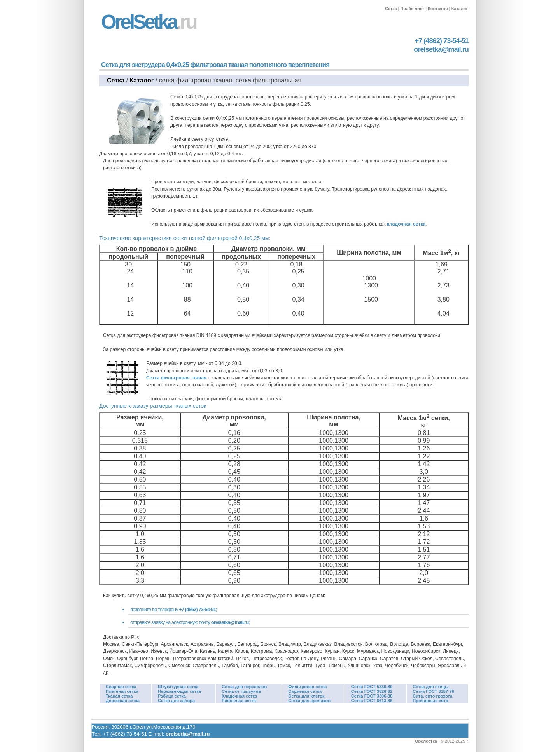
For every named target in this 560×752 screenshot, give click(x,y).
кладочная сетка (406, 224)
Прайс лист (413, 9)
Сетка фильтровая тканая (176, 378)
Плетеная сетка (122, 691)
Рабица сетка (172, 696)
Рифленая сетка (239, 701)
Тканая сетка (119, 696)
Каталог (460, 9)
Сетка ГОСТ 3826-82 (372, 691)
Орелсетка (426, 741)
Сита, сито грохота (432, 696)
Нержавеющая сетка (179, 691)
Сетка (391, 9)
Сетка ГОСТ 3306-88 (372, 696)
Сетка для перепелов (244, 687)
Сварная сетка (121, 687)
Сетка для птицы (430, 687)
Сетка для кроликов (309, 701)
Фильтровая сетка (307, 687)
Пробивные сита (430, 701)
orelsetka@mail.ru (441, 49)
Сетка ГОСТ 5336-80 (372, 687)
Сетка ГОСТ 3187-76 (433, 691)
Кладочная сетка (239, 696)
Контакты (438, 9)
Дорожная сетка (123, 701)
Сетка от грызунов (241, 691)
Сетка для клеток (306, 696)
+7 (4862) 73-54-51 (442, 41)
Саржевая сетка (305, 691)
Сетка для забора (176, 701)
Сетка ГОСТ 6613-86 (372, 701)
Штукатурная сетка (178, 687)
